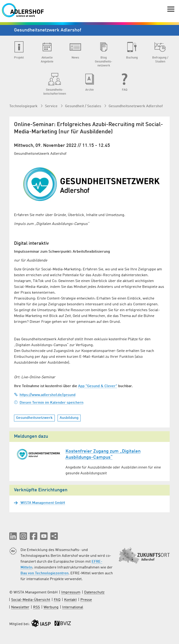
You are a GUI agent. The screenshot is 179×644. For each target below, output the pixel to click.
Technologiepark (24, 106)
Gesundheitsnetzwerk (34, 418)
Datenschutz (94, 592)
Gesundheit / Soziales (84, 106)
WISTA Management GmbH (42, 503)
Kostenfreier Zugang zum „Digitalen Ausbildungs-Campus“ (103, 455)
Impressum (71, 592)
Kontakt (70, 600)
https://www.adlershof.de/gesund (45, 395)
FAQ (57, 600)
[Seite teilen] (54, 536)
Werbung (51, 607)
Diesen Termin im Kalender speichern (49, 403)
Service (52, 106)
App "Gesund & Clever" (98, 386)
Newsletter (20, 607)
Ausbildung (69, 418)
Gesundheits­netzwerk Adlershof (136, 106)
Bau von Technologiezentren (45, 573)
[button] (13, 536)
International (73, 607)
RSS (36, 607)
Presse (86, 600)
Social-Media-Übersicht (31, 600)
